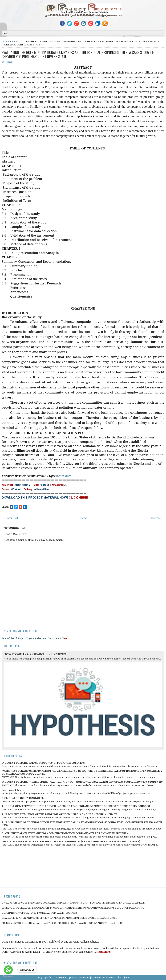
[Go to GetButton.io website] (8, 976)
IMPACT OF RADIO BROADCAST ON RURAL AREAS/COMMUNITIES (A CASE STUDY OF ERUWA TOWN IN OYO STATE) (71, 841)
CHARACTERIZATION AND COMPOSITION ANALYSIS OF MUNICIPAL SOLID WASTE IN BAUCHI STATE (59, 918)
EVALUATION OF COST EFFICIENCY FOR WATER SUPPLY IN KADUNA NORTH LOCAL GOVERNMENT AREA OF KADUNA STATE (73, 903)
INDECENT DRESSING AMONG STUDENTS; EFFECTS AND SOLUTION (43, 763)
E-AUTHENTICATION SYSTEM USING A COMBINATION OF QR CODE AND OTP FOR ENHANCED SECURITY (65, 833)
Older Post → (157, 518)
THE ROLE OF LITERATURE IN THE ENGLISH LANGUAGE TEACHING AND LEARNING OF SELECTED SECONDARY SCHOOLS (76, 806)
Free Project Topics (13, 790)
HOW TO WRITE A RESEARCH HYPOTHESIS (35, 654)
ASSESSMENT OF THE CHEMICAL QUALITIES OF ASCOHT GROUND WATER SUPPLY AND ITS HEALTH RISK (63, 923)
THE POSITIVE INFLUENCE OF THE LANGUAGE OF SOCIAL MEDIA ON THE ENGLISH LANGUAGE (59, 814)
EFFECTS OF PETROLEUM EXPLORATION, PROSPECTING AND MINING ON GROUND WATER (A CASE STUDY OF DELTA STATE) (73, 908)
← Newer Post (10, 518)
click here (65, 476)
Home (6, 42)
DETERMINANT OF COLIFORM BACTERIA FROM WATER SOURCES (39, 913)
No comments (8, 62)
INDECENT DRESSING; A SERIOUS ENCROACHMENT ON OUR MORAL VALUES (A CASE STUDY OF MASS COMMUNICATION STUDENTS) (82, 782)
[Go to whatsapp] (8, 970)
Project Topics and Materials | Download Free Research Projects (94, 977)
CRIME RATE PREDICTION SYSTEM (23, 798)
